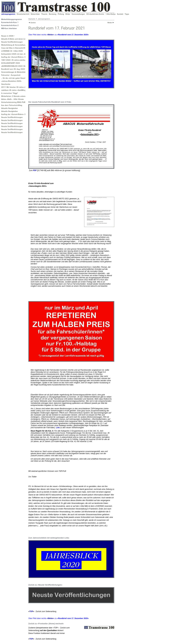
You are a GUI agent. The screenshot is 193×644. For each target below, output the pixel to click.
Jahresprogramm (44, 19)
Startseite (32, 19)
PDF (35, 170)
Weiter (51, 35)
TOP (31, 611)
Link (58, 428)
